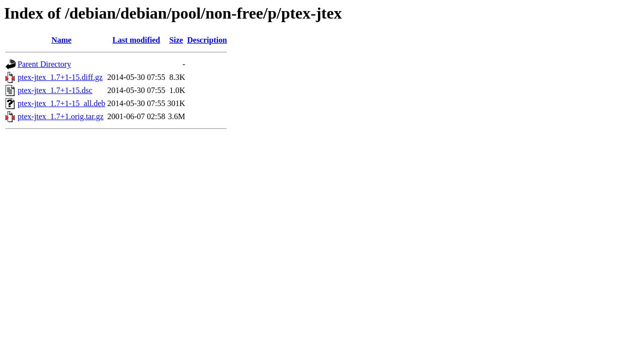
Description (207, 40)
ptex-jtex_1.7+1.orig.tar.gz (61, 116)
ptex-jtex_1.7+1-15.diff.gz (60, 77)
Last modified (137, 40)
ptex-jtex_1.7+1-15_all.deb (61, 103)
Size (176, 40)
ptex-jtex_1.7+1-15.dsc (55, 90)
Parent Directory (44, 64)
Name (61, 40)
